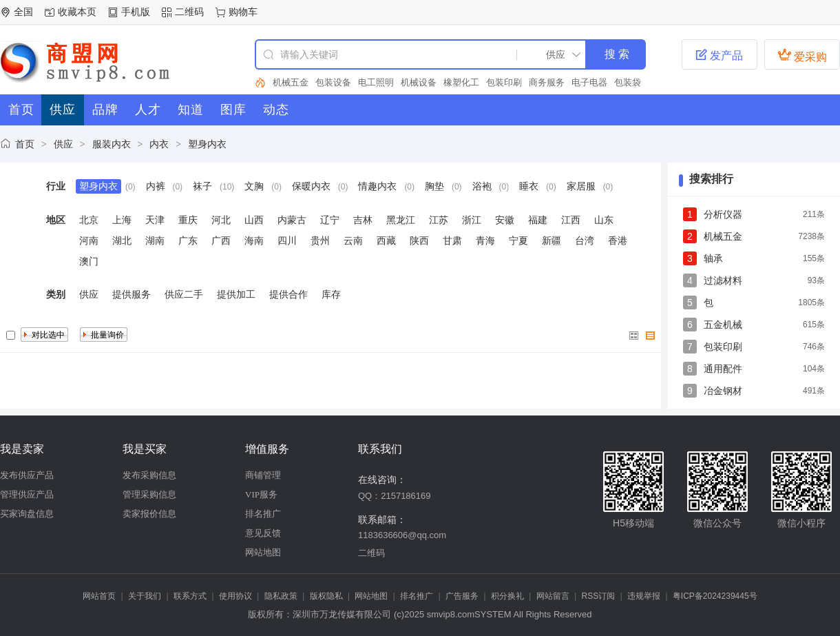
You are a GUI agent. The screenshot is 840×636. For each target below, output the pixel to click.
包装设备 (333, 82)
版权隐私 (326, 596)
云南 (353, 240)
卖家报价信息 (149, 514)
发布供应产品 (27, 475)
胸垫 (434, 186)
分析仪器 (723, 214)
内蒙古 (292, 220)
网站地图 (263, 552)
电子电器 (589, 82)
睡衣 (529, 186)
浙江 (472, 220)
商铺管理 (263, 475)
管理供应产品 (27, 494)
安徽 (505, 220)
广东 (188, 240)
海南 (254, 240)
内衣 (159, 144)
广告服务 (462, 596)
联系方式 (190, 596)
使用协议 (235, 596)
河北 (221, 220)
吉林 (363, 220)
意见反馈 (263, 533)
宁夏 (518, 240)
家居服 (581, 186)
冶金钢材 (723, 391)
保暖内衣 (311, 186)
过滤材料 (723, 280)
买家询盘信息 (27, 514)
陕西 (419, 240)
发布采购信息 (149, 475)
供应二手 (184, 294)
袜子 (202, 186)
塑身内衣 (207, 144)
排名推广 (263, 514)
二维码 (189, 12)
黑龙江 (401, 220)
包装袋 (628, 82)
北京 (89, 220)
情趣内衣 (377, 186)
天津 (155, 220)
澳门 (89, 261)
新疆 (552, 240)
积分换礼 (507, 596)
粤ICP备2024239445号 (715, 596)
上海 (122, 220)
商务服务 (547, 82)
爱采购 (802, 55)
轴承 (713, 258)
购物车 (243, 12)
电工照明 (376, 82)
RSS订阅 (599, 596)
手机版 (136, 12)
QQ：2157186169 (395, 496)
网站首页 (99, 596)
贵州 (320, 240)
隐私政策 (281, 596)
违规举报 (644, 596)
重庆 (188, 220)
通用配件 (723, 369)
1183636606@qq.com (402, 535)
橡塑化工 (461, 82)
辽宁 (330, 220)
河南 (89, 240)
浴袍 (482, 186)
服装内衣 (112, 144)
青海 (485, 240)
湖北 (122, 240)
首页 (25, 144)
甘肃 (452, 240)
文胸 (254, 186)
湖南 (155, 240)
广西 (221, 240)
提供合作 (288, 294)
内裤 (156, 186)
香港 (618, 240)
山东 (604, 220)
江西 (571, 220)
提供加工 (236, 294)
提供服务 (132, 294)
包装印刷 (504, 82)
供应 (63, 144)
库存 (331, 294)
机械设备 (419, 82)
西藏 (386, 240)
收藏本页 (77, 12)
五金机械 (723, 325)
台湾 (585, 240)
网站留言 (553, 596)
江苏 (439, 220)
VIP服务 (261, 494)
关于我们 (145, 596)
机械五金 (291, 82)
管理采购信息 (149, 494)
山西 (254, 220)
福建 (538, 220)
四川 (287, 240)
